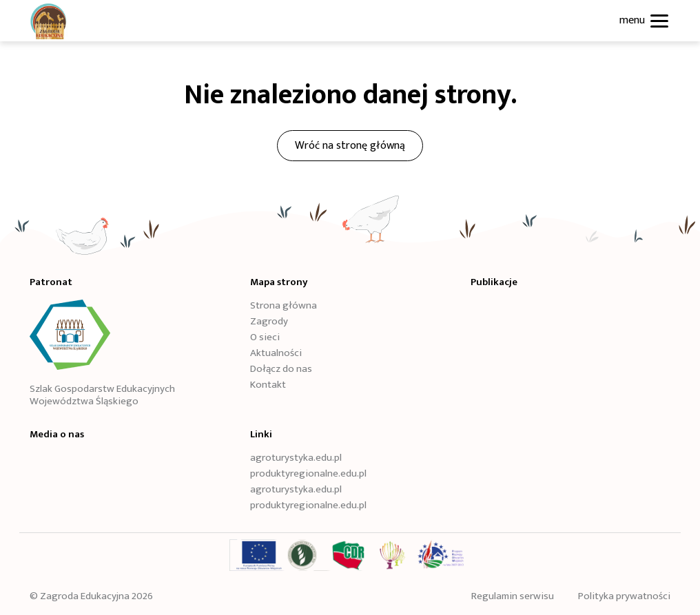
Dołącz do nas (281, 369)
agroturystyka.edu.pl (296, 458)
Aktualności (276, 353)
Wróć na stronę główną (350, 146)
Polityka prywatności (624, 596)
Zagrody (269, 322)
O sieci (265, 337)
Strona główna (284, 306)
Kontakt (268, 385)
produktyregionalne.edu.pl (308, 474)
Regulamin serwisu (513, 596)
